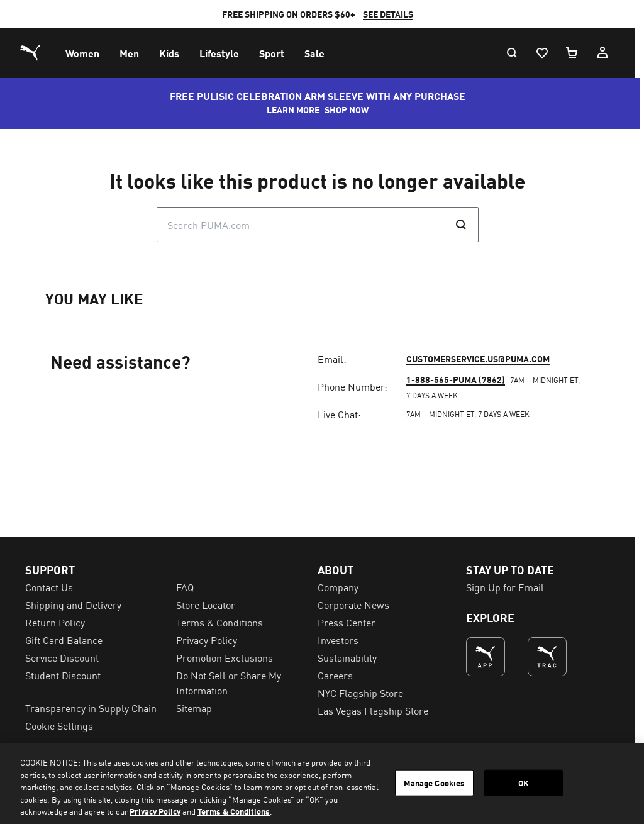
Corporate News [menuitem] (358, 776)
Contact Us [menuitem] (49, 758)
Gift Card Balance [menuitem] (64, 811)
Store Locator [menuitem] (208, 776)
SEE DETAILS (392, 14)
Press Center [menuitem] (351, 793)
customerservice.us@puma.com (484, 564)
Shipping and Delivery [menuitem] (73, 776)
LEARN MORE (297, 109)
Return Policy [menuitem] (55, 793)
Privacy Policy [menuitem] (209, 811)
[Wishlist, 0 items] (551, 53)
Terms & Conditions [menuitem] (222, 793)
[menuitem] (82, 53)
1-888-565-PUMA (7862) (462, 585)
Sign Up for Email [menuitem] (512, 758)
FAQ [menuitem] (187, 758)
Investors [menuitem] (342, 811)
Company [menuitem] (342, 758)
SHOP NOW (351, 109)
